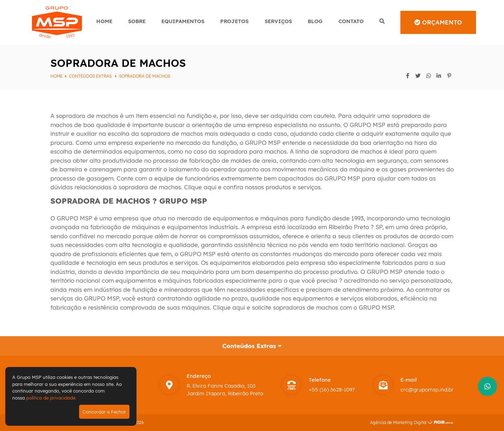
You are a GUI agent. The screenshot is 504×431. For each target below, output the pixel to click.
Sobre (137, 21)
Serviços (278, 21)
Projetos (234, 21)
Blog (315, 21)
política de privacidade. (51, 398)
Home (104, 21)
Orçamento (438, 22)
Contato (351, 21)
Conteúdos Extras (91, 76)
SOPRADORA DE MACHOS (145, 76)
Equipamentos (183, 21)
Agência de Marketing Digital (398, 422)
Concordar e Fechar (104, 412)
